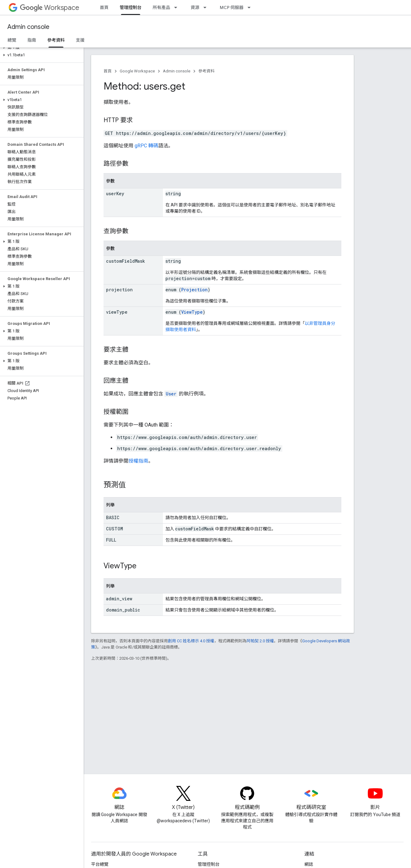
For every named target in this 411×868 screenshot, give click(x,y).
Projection (194, 290)
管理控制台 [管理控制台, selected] (131, 7)
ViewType (192, 312)
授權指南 (138, 461)
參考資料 (206, 71)
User (171, 394)
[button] (41, 48)
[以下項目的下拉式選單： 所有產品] (178, 7)
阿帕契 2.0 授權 (260, 641)
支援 (80, 40)
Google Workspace (137, 71)
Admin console (28, 27)
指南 (32, 40)
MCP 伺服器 (232, 7)
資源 (195, 7)
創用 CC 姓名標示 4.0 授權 (191, 641)
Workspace (50, 8)
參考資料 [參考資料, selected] (56, 40)
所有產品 (161, 7)
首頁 (104, 7)
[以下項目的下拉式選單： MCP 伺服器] (251, 7)
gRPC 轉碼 (146, 146)
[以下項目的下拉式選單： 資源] (207, 7)
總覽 (12, 40)
